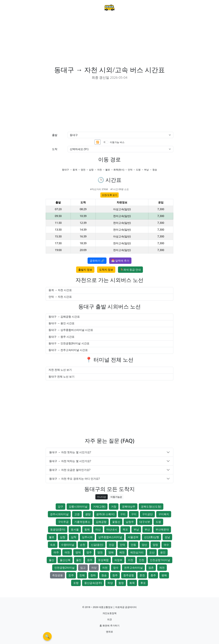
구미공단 (147, 514)
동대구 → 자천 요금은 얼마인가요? (70, 470)
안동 (133, 545)
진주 (71, 575)
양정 (155, 545)
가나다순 (102, 497)
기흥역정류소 (82, 522)
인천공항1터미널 (160, 560)
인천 (142, 560)
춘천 (142, 575)
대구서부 (145, 522)
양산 (144, 545)
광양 (88, 514)
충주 (153, 575)
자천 (105, 568)
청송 (104, 575)
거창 (114, 507)
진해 (82, 575)
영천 (100, 552)
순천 (83, 545)
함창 (121, 583)
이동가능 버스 (117, 142)
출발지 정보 (85, 270)
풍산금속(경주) (93, 583)
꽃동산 (116, 522)
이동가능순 (116, 497)
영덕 (78, 552)
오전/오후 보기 (110, 195)
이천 (131, 560)
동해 (87, 529)
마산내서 (112, 529)
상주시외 (87, 537)
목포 (125, 529)
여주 (56, 552)
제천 (162, 568)
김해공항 (101, 522)
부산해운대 (162, 529)
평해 (164, 575)
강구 (60, 507)
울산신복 (65, 560)
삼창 (63, 537)
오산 (152, 552)
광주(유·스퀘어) (105, 514)
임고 (83, 568)
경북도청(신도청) (151, 507)
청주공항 (129, 575)
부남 (136, 529)
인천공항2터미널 (64, 568)
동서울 (75, 529)
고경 (77, 514)
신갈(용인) (97, 545)
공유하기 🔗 (97, 261)
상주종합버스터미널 (110, 537)
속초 (53, 545)
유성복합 (103, 560)
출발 (55, 135)
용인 (163, 552)
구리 (123, 514)
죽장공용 (57, 575)
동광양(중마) (58, 529)
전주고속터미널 (133, 568)
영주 (89, 552)
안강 (111, 545)
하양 (110, 583)
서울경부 (133, 537)
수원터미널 (68, 545)
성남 (167, 537)
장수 (116, 568)
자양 (94, 568)
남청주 (130, 522)
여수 (166, 545)
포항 (76, 583)
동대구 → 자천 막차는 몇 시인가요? (70, 461)
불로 (52, 537)
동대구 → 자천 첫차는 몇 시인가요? (70, 452)
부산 (147, 529)
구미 (134, 514)
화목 (132, 583)
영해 (111, 552)
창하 (93, 575)
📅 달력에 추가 (120, 261)
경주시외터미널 (59, 514)
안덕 (122, 545)
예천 (122, 552)
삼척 (74, 537)
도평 (158, 522)
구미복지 (164, 514)
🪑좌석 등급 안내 (130, 270)
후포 (143, 583)
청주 (115, 575)
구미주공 (63, 522)
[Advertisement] (109, 41)
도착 (55, 149)
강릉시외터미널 (78, 507)
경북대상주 (129, 507)
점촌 (151, 568)
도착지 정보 (106, 270)
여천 (67, 552)
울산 (52, 560)
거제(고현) (99, 507)
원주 (90, 560)
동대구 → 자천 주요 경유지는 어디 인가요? (74, 479)
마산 (98, 529)
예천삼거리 (137, 552)
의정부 (118, 560)
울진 (79, 560)
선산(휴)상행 (152, 537)
